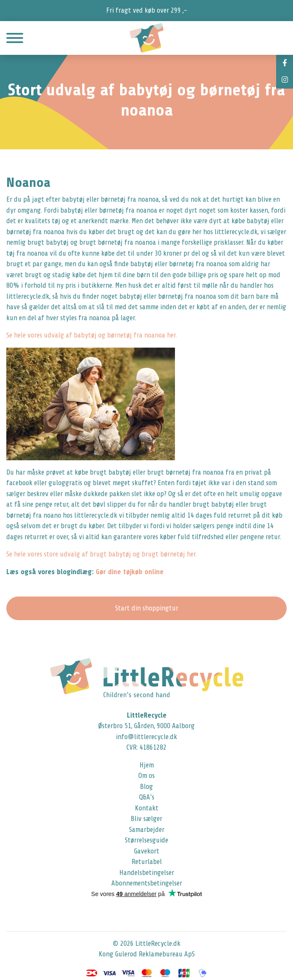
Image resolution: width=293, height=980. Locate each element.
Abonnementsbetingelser (147, 883)
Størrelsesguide (146, 840)
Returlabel (147, 862)
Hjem (147, 765)
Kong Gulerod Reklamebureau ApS (147, 954)
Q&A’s (147, 797)
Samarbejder (147, 830)
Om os (146, 776)
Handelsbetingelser (147, 873)
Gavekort (147, 851)
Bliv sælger (146, 819)
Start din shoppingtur (147, 608)
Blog (146, 787)
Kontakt (147, 808)
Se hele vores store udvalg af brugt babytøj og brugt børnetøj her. (102, 554)
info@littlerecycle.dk (146, 737)
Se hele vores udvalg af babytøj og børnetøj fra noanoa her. (92, 335)
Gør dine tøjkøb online (130, 572)
